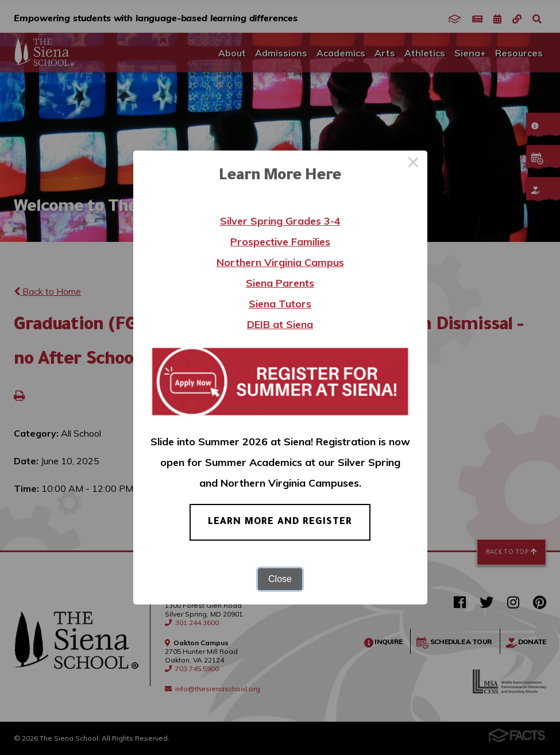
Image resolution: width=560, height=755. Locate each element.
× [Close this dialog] (414, 164)
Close (280, 579)
